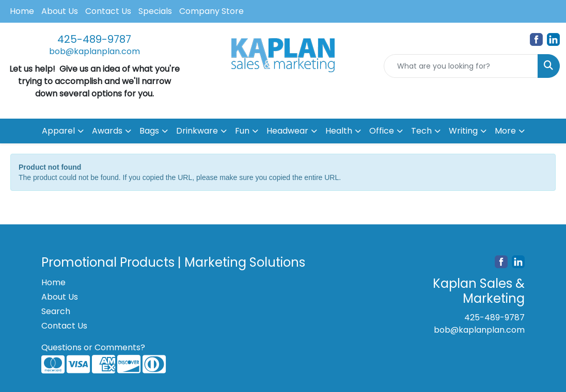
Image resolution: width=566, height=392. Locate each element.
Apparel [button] (58, 131)
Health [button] (339, 131)
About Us (60, 11)
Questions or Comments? (93, 347)
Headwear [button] (287, 131)
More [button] (505, 131)
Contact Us (108, 11)
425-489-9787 (94, 39)
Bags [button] (149, 131)
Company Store (211, 11)
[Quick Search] (461, 66)
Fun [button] (242, 131)
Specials (155, 11)
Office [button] (382, 131)
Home (22, 11)
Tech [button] (421, 131)
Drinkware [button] (197, 131)
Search (56, 311)
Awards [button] (107, 131)
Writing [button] (463, 131)
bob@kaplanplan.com (95, 51)
